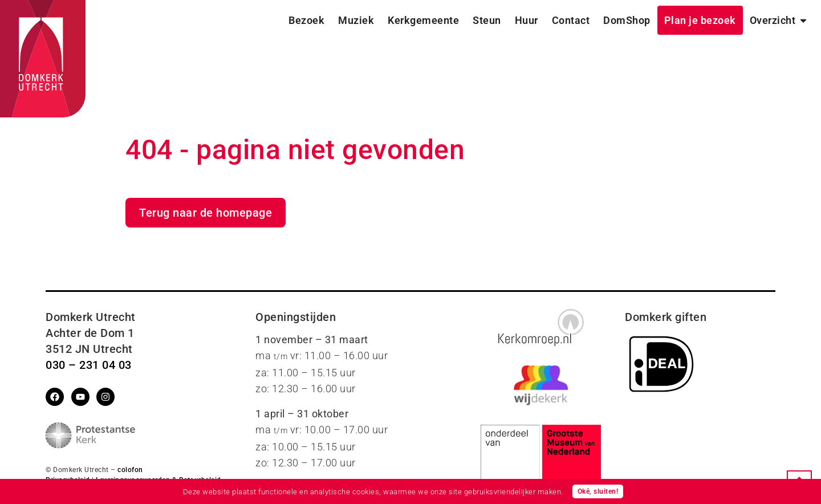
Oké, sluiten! (598, 491)
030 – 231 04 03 (89, 365)
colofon (130, 470)
